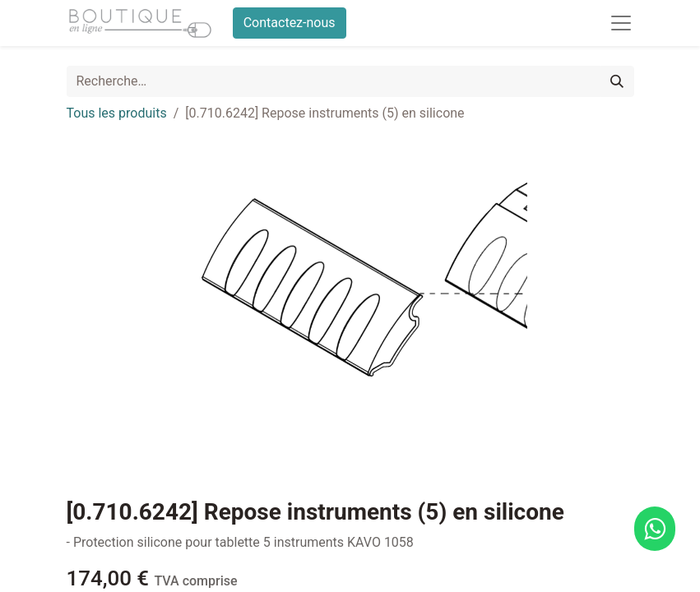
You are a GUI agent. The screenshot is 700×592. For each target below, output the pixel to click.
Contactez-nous (290, 23)
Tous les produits (117, 113)
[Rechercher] (617, 81)
